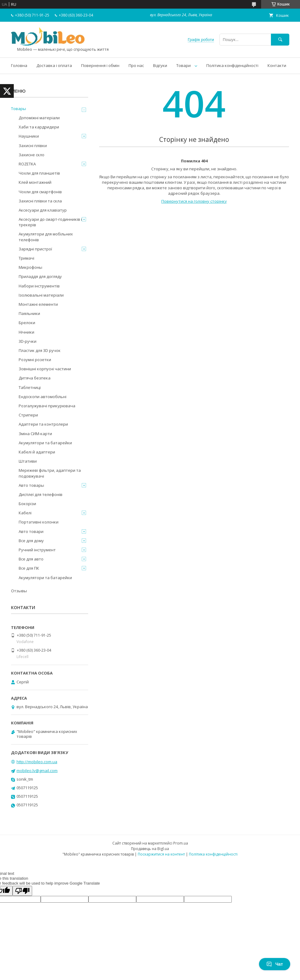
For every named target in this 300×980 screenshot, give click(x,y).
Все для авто (31, 559)
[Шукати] (280, 40)
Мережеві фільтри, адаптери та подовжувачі (50, 473)
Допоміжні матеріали (39, 118)
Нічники (26, 332)
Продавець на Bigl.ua (150, 849)
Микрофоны (30, 267)
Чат (275, 964)
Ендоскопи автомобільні (43, 397)
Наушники (29, 136)
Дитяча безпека (35, 378)
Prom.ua (181, 843)
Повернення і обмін (100, 65)
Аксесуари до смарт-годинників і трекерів (50, 222)
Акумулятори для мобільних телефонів (46, 237)
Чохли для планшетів (39, 173)
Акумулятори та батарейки (45, 443)
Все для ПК (29, 568)
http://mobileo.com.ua (37, 762)
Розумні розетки (35, 360)
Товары (19, 109)
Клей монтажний (35, 182)
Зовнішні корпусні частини (45, 369)
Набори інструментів (39, 286)
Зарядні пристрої (35, 249)
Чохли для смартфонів (40, 192)
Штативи (28, 461)
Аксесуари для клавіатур (43, 210)
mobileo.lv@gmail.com (37, 771)
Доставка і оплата (54, 65)
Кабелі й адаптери (37, 452)
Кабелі (25, 513)
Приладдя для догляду (40, 276)
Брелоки (27, 323)
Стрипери (28, 415)
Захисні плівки (33, 146)
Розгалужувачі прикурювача (47, 406)
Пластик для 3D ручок (40, 350)
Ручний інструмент (37, 550)
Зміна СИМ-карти (35, 434)
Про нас (136, 65)
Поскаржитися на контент (161, 854)
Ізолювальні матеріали (41, 295)
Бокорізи (27, 504)
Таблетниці (30, 387)
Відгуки (160, 65)
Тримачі (26, 258)
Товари (184, 65)
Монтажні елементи (38, 304)
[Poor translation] (22, 891)
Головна (19, 65)
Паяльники (29, 313)
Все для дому (31, 541)
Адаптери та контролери (43, 424)
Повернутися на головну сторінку (194, 201)
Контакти (277, 65)
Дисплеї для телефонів (41, 494)
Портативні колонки (39, 522)
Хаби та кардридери (39, 127)
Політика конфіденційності (232, 65)
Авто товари (31, 531)
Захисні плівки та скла (40, 201)
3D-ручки (28, 341)
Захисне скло (32, 155)
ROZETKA (27, 164)
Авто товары (31, 485)
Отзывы (19, 591)
